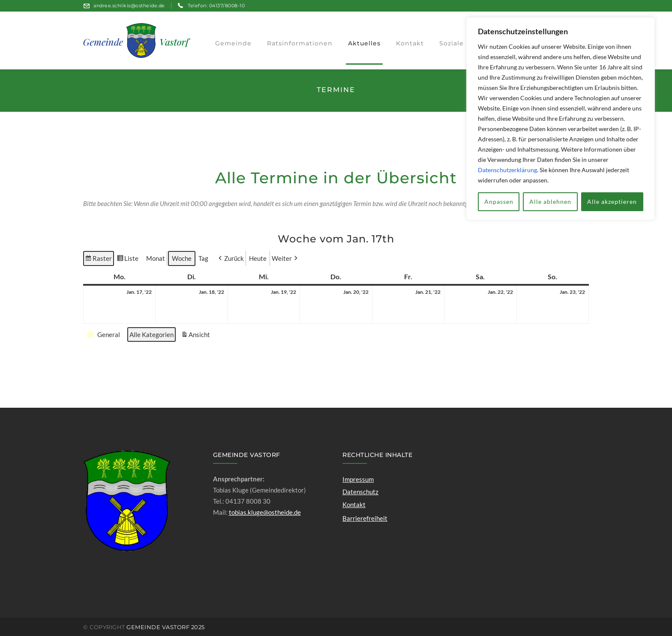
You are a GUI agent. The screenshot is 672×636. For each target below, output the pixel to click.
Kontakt (354, 505)
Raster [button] (98, 260)
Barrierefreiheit (365, 518)
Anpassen (499, 202)
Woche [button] (182, 258)
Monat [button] (156, 258)
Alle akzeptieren (612, 202)
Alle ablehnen (550, 202)
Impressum (358, 479)
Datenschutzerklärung (507, 170)
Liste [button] (127, 260)
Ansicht (196, 335)
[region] (561, 119)
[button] (230, 258)
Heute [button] (258, 258)
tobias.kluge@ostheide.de (265, 512)
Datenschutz (360, 492)
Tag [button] (203, 258)
